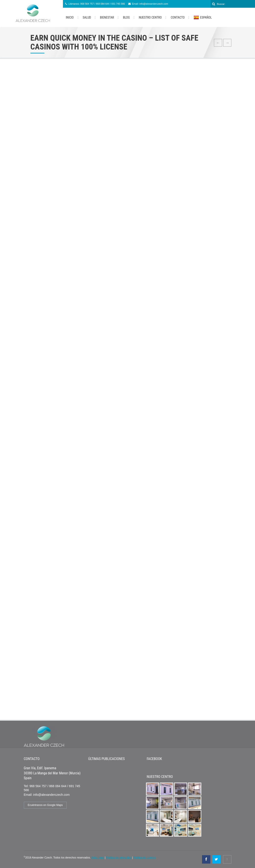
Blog (126, 17)
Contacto (178, 17)
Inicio (70, 17)
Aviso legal (98, 858)
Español (203, 18)
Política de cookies (145, 858)
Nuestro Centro (150, 17)
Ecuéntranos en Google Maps (45, 805)
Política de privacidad (119, 858)
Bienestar (107, 17)
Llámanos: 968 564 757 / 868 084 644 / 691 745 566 (97, 4)
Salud (87, 17)
